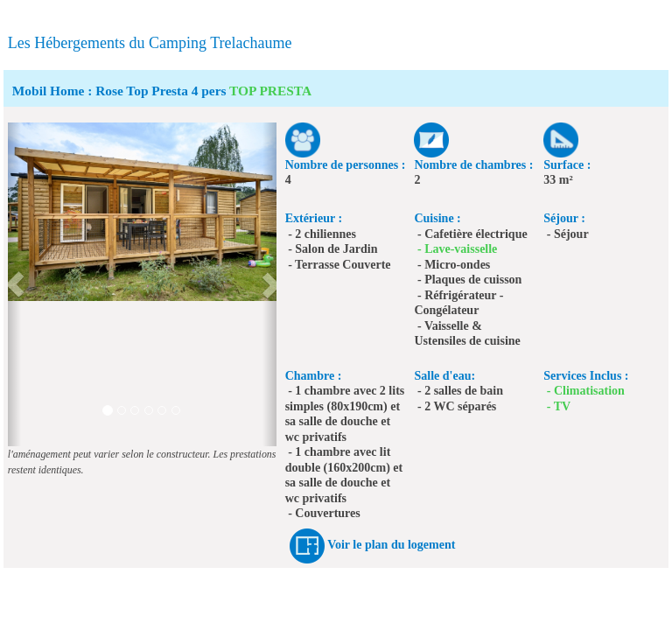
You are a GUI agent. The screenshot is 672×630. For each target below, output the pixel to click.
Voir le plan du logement (391, 546)
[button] (14, 284)
